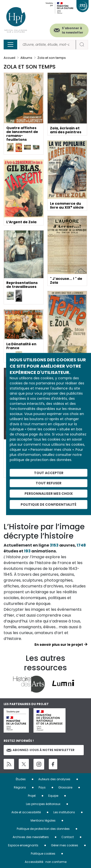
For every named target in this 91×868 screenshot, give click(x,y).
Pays (42, 787)
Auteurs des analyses (54, 779)
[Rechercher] (48, 45)
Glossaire (65, 787)
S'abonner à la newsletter (73, 30)
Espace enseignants (23, 845)
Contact (68, 837)
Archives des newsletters (31, 837)
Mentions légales (43, 820)
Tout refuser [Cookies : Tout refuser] (49, 483)
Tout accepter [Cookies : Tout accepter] (49, 473)
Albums (26, 58)
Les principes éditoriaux (43, 804)
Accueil (9, 58)
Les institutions (64, 812)
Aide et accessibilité (26, 812)
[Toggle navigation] (10, 44)
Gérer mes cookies (65, 845)
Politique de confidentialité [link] (49, 504)
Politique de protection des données (43, 829)
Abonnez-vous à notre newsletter (41, 750)
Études (21, 779)
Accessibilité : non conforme (46, 862)
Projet (32, 796)
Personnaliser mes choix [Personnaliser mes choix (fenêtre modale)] (49, 494)
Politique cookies (43, 854)
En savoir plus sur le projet (59, 645)
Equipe (53, 796)
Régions (20, 787)
